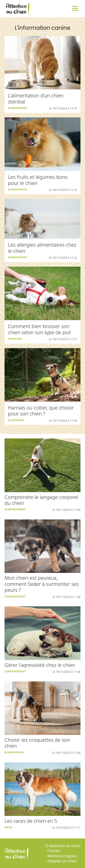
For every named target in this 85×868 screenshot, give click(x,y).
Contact (54, 851)
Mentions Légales (62, 856)
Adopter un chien (62, 861)
